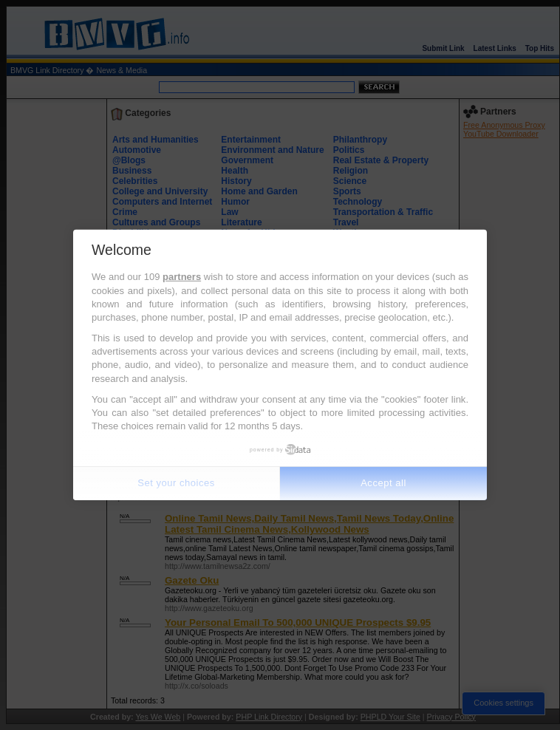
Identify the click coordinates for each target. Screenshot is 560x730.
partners (182, 277)
